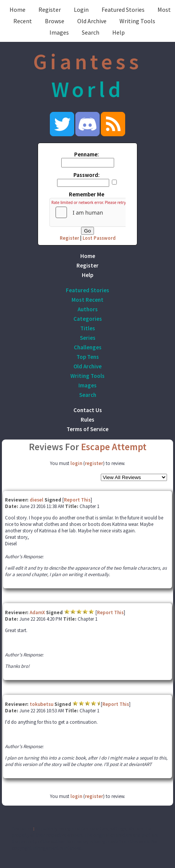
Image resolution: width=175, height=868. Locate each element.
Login (81, 10)
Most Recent (87, 300)
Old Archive (92, 21)
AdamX (37, 612)
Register (50, 10)
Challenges (88, 347)
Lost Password (99, 238)
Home (17, 10)
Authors (88, 309)
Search (91, 32)
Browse (55, 21)
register (94, 463)
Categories (88, 319)
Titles (88, 328)
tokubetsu (41, 704)
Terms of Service (87, 429)
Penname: (87, 154)
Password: (87, 175)
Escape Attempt (114, 447)
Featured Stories (123, 10)
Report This (77, 500)
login (76, 463)
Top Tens (88, 357)
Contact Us (88, 410)
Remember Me (87, 194)
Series (88, 338)
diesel (37, 500)
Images (59, 32)
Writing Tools (137, 21)
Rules (87, 420)
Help (119, 32)
